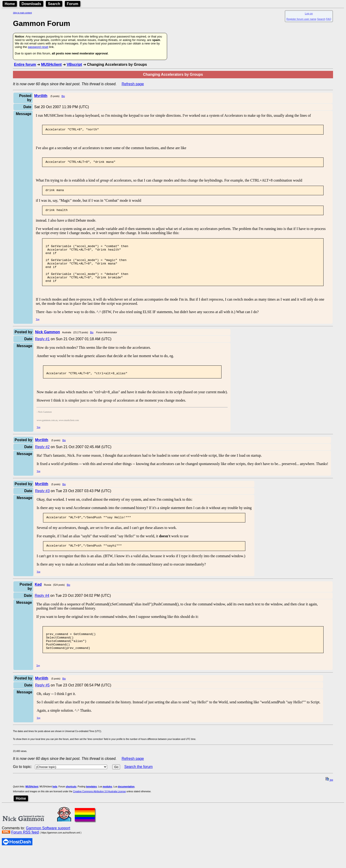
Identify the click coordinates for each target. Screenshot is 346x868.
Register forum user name (301, 19)
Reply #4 (42, 609)
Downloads (31, 4)
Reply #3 (42, 503)
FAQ (329, 19)
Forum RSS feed (25, 850)
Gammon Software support (48, 846)
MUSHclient (51, 64)
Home (10, 4)
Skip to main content (22, 13)
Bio (63, 96)
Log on (309, 13)
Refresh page (133, 84)
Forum (73, 4)
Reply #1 (42, 350)
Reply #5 (42, 703)
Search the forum (139, 785)
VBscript (74, 64)
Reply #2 (42, 459)
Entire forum (25, 64)
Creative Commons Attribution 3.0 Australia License (100, 810)
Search (54, 4)
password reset (38, 47)
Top (38, 330)
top (329, 798)
